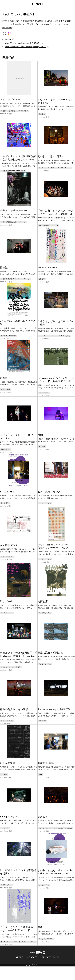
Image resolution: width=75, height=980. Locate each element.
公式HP (10, 39)
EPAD (35, 979)
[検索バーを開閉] (4, 4)
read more (8, 28)
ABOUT (19, 971)
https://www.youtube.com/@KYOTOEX (24, 43)
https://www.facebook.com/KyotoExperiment (27, 47)
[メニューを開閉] (71, 4)
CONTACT (32, 971)
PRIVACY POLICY (51, 971)
